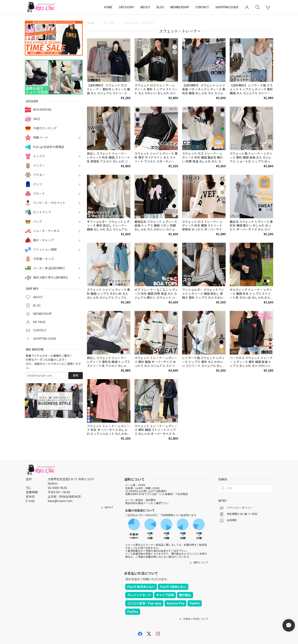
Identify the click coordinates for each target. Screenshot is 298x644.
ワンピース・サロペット (49, 203)
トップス (39, 156)
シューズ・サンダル (46, 231)
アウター (39, 175)
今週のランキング (45, 128)
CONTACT (202, 7)
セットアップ (42, 212)
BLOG (160, 7)
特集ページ (41, 138)
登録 (76, 375)
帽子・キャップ (43, 240)
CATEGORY (127, 7)
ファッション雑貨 (45, 250)
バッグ (38, 222)
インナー (39, 166)
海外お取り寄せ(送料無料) (50, 278)
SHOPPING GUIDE (227, 7)
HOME (108, 7)
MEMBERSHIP (180, 7)
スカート (39, 194)
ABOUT (145, 7)
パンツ (38, 184)
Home (91, 23)
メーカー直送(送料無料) (49, 268)
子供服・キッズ (43, 259)
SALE (37, 119)
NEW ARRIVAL (43, 110)
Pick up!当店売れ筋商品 (49, 147)
